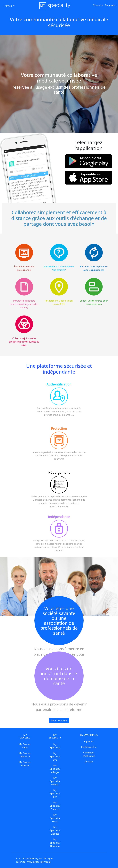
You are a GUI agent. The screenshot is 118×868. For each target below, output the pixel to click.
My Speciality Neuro (55, 818)
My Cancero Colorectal (25, 755)
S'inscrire (98, 5)
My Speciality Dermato (55, 843)
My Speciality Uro (55, 757)
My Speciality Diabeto (55, 830)
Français (8, 6)
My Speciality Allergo (55, 769)
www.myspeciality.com (39, 862)
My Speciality (55, 746)
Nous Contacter (59, 720)
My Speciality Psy (55, 793)
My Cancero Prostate (25, 764)
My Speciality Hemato (55, 781)
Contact (89, 762)
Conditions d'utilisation (89, 754)
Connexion (111, 5)
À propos (89, 741)
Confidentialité (89, 747)
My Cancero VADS (25, 746)
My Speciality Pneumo (55, 806)
